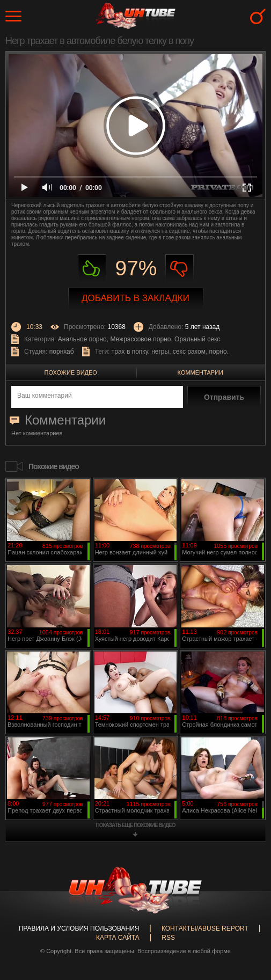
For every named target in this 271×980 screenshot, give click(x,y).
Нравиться (92, 269)
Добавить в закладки (135, 298)
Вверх (247, 922)
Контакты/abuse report (205, 928)
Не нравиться (180, 269)
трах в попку (130, 352)
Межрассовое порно (140, 339)
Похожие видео (71, 372)
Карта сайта (118, 938)
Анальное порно (82, 339)
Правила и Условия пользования (79, 928)
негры (160, 352)
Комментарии (200, 372)
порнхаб (62, 352)
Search (258, 16)
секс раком (189, 352)
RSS (168, 938)
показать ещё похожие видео (136, 825)
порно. (219, 352)
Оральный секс (197, 339)
